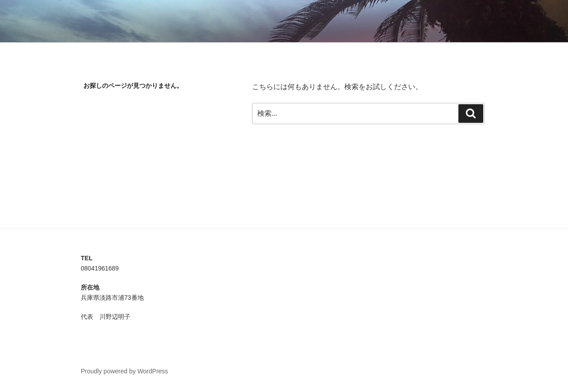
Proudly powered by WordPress (124, 371)
